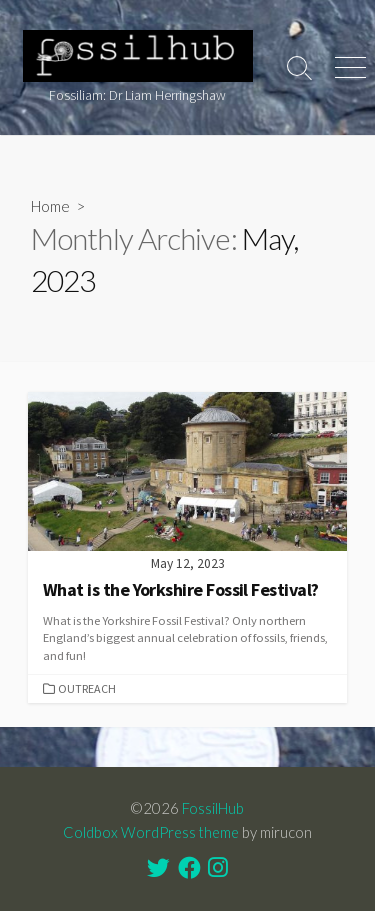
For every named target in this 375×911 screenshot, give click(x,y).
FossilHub (213, 808)
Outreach (87, 688)
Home (50, 206)
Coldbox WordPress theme (151, 832)
